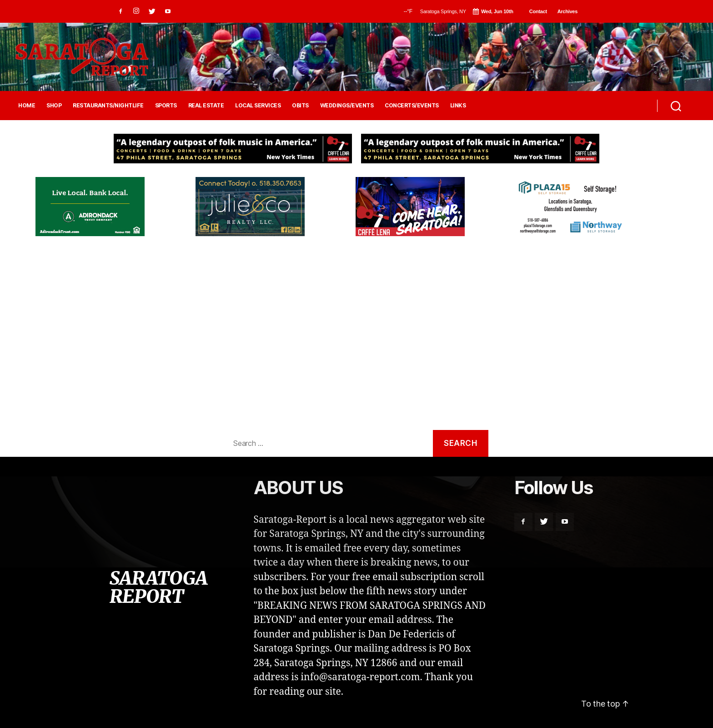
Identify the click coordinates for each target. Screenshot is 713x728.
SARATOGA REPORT (158, 587)
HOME (27, 106)
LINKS (458, 106)
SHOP (54, 106)
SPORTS (166, 106)
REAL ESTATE (206, 106)
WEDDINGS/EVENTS (347, 106)
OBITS (300, 106)
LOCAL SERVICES (258, 106)
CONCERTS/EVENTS (412, 106)
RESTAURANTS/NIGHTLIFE (108, 106)
